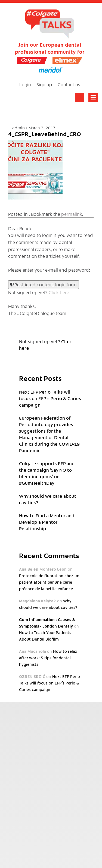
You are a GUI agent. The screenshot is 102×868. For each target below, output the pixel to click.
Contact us (69, 84)
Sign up (44, 84)
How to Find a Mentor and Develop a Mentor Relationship (47, 522)
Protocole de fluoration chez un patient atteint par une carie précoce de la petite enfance (49, 582)
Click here (59, 292)
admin (19, 128)
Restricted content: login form (44, 284)
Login (25, 84)
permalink (72, 214)
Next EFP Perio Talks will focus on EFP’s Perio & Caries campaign (50, 398)
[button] (35, 170)
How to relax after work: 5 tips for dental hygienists (48, 658)
